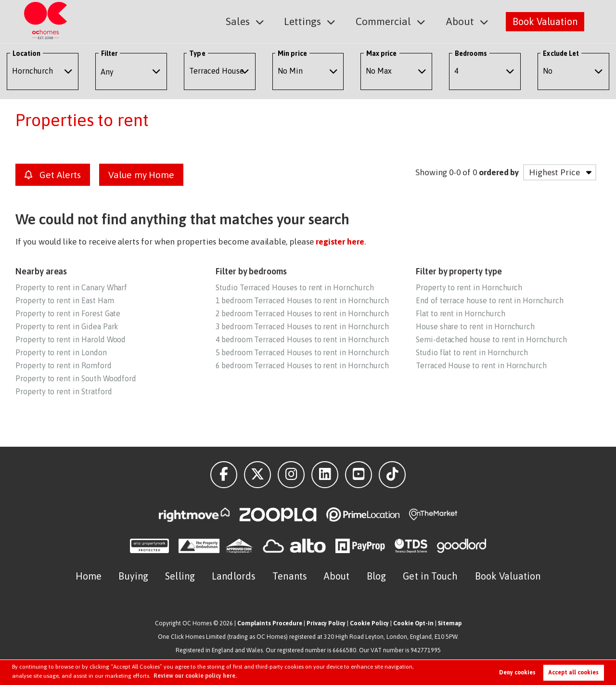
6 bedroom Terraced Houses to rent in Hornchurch (302, 365)
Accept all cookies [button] (573, 672)
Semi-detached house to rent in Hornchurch (491, 339)
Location (27, 53)
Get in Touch (430, 576)
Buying (133, 576)
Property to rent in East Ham (65, 300)
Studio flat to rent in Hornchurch (472, 352)
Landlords (234, 576)
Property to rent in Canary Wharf (71, 287)
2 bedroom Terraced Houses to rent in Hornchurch (302, 313)
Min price (292, 53)
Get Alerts (53, 175)
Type (197, 53)
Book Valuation (545, 21)
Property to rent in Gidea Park (67, 326)
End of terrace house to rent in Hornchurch (490, 300)
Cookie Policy (369, 623)
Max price (382, 53)
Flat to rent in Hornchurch (461, 313)
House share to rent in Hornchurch (475, 326)
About (461, 21)
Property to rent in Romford (64, 365)
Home (89, 576)
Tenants (290, 576)
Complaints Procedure (270, 623)
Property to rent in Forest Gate (68, 313)
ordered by (499, 172)
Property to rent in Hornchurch (469, 287)
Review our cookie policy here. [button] (195, 676)
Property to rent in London (61, 352)
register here (340, 242)
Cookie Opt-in (413, 623)
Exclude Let (561, 53)
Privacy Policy (326, 623)
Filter (109, 53)
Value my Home (141, 175)
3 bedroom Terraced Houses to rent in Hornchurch (302, 326)
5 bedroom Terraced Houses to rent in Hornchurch (302, 352)
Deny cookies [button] (517, 672)
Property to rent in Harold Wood (71, 339)
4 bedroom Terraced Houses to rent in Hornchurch (302, 339)
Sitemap (450, 623)
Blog (376, 576)
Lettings (309, 21)
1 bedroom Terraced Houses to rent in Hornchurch (302, 300)
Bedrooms (471, 53)
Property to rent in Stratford (64, 391)
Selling (180, 576)
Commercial (388, 21)
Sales (247, 21)
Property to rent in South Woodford (76, 378)
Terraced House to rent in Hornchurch (481, 365)
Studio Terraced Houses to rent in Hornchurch (295, 287)
